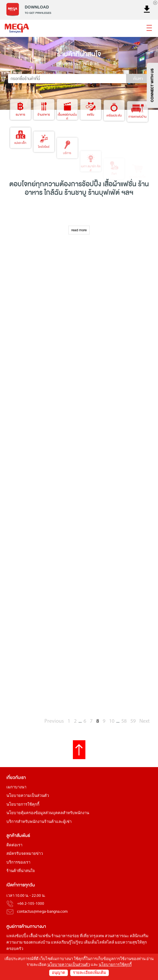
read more (79, 230)
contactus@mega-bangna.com (42, 912)
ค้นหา (138, 79)
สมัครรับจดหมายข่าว (25, 854)
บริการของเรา (18, 863)
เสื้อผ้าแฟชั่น (40, 936)
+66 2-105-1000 (31, 904)
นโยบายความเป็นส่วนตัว (28, 796)
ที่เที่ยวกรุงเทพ (92, 936)
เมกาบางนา (16, 787)
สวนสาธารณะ (117, 936)
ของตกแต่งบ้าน (37, 943)
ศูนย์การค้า (16, 926)
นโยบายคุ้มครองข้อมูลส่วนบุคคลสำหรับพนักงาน (48, 813)
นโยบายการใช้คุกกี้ (23, 805)
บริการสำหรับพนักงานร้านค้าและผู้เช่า (39, 822)
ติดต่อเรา (14, 845)
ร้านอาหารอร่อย (65, 936)
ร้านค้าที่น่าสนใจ (21, 871)
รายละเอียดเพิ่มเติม (90, 973)
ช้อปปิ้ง (92, 184)
